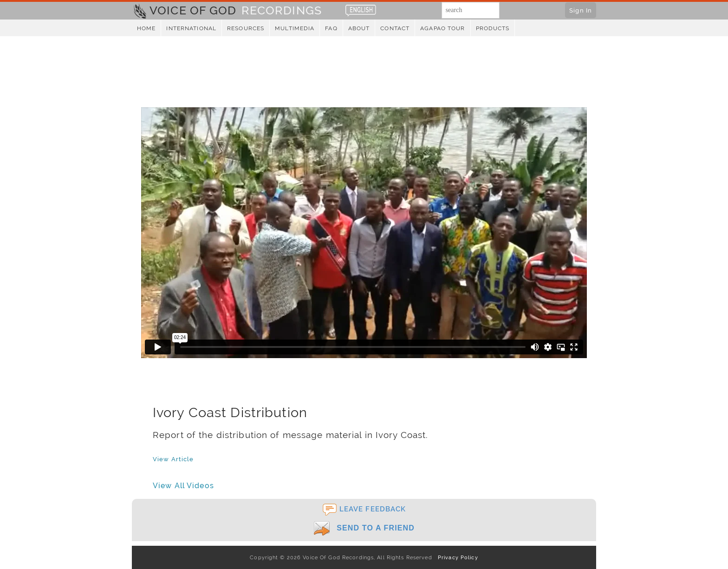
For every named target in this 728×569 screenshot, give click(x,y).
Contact (395, 28)
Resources (246, 28)
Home (146, 28)
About (359, 28)
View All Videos (183, 486)
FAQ (331, 28)
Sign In (581, 10)
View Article (173, 459)
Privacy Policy (456, 557)
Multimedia (295, 28)
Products (493, 28)
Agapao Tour (442, 28)
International (191, 28)
